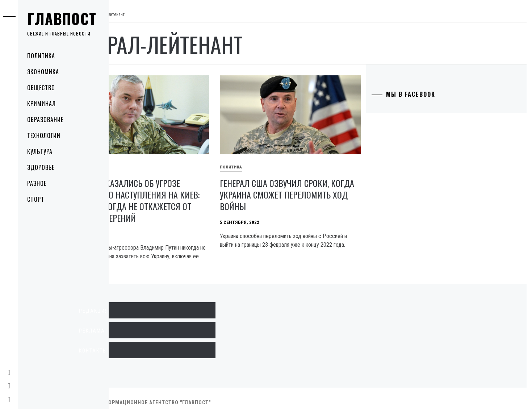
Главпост (62, 18)
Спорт (36, 199)
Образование (45, 120)
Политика (41, 56)
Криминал (41, 104)
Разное (37, 183)
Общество (41, 88)
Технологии (44, 135)
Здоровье (41, 167)
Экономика (43, 72)
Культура (40, 151)
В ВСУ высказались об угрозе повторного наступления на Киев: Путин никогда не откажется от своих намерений (175, 192)
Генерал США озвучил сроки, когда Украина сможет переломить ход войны (305, 186)
